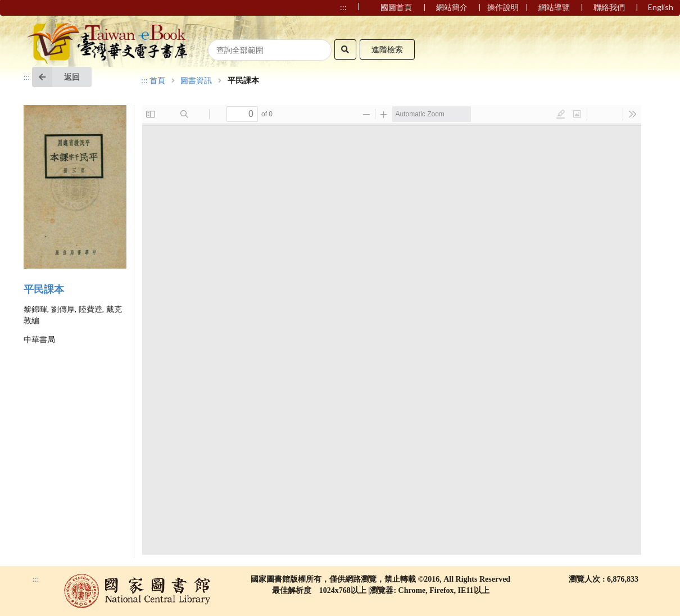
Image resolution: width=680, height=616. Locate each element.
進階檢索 (387, 49)
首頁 (157, 81)
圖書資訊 (196, 81)
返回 (56, 77)
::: (27, 77)
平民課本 (44, 289)
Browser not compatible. (392, 330)
